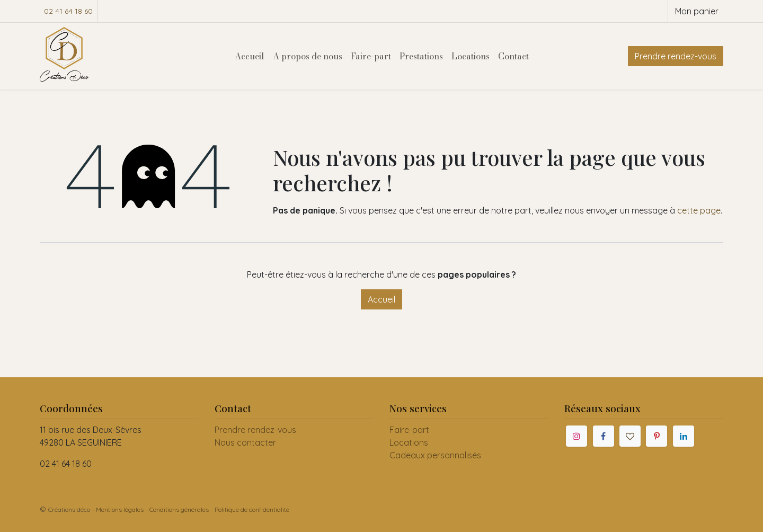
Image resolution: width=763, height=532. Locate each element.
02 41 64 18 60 (68, 11)
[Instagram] (576, 436)
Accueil (381, 299)
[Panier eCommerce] (696, 11)
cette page (699, 210)
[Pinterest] (656, 436)
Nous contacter (245, 442)
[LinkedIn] (684, 436)
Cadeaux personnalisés (435, 455)
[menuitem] (250, 56)
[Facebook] (604, 436)
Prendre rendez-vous (676, 56)
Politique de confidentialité (252, 509)
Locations (409, 442)
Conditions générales (179, 509)
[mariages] (630, 436)
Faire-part (409, 430)
